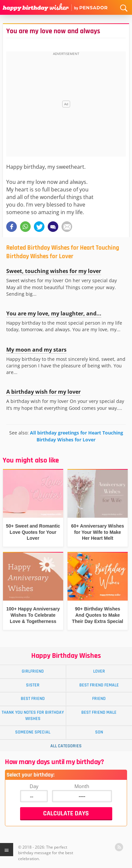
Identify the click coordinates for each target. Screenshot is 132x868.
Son (99, 732)
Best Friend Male (99, 712)
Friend (99, 699)
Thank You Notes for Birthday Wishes (33, 716)
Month (82, 786)
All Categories (66, 746)
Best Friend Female (99, 685)
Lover (99, 671)
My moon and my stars (36, 350)
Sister (33, 685)
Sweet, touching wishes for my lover (54, 271)
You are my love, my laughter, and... (54, 313)
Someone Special (33, 732)
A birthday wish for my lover (43, 392)
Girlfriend (33, 671)
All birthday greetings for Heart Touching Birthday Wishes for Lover (77, 436)
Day (34, 786)
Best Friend (33, 699)
